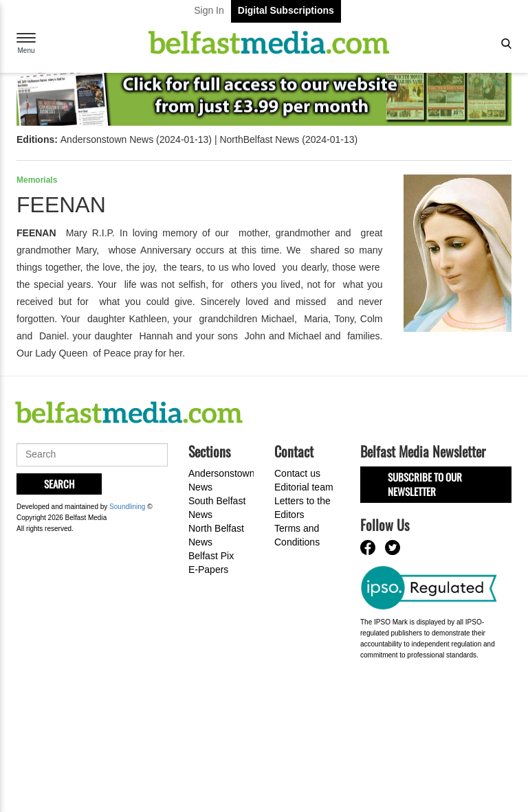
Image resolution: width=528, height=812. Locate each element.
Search (59, 484)
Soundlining (127, 507)
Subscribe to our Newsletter (425, 484)
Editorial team (304, 487)
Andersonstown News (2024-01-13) (136, 139)
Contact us (297, 473)
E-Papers (208, 569)
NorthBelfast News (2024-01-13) (288, 139)
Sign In (209, 10)
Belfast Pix (211, 556)
